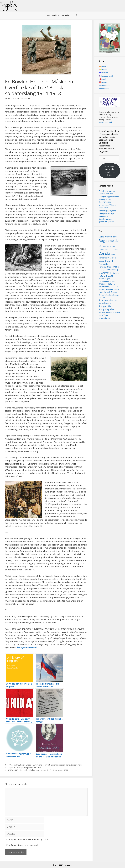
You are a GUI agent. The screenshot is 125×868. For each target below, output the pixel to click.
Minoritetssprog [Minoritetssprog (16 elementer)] (104, 287)
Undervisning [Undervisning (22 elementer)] (105, 318)
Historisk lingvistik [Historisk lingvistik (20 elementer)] (106, 276)
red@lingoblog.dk (105, 122)
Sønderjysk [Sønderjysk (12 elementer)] (102, 312)
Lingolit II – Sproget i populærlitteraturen (25, 768)
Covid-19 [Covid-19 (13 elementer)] (107, 250)
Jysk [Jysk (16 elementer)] (108, 279)
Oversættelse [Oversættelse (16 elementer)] (104, 295)
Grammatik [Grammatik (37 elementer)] (105, 273)
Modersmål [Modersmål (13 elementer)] (115, 287)
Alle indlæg (66, 15)
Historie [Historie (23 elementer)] (115, 273)
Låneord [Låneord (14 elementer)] (112, 284)
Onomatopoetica (58, 765)
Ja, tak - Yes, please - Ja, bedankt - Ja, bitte (109, 171)
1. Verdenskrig (13, 765)
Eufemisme (37, 765)
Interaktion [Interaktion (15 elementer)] (103, 279)
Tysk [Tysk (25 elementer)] (106, 315)
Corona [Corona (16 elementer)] (101, 250)
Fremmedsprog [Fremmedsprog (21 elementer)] (111, 270)
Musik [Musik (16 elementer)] (117, 289)
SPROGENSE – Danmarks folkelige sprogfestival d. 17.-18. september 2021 (38, 770)
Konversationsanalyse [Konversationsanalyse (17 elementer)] (107, 281)
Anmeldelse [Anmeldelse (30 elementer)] (111, 237)
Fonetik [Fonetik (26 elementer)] (115, 267)
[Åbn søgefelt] (76, 15)
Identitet (46, 765)
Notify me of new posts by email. (23, 845)
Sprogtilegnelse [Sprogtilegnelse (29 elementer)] (106, 309)
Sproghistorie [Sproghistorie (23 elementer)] (105, 303)
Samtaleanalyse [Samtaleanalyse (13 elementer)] (114, 295)
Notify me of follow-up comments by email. (28, 839)
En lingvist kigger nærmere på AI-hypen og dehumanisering (109, 199)
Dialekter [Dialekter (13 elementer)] (102, 261)
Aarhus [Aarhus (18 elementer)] (101, 237)
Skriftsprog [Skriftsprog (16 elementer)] (103, 297)
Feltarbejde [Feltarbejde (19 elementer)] (103, 264)
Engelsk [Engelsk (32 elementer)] (109, 261)
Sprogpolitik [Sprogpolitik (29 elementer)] (105, 306)
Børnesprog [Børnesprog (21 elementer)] (112, 246)
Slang (68, 765)
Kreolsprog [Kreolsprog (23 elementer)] (104, 284)
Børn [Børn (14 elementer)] (104, 246)
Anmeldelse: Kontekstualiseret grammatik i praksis (106, 219)
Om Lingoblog (53, 15)
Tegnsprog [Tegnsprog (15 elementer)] (110, 312)
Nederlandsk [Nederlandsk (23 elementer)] (104, 292)
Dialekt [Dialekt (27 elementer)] (113, 258)
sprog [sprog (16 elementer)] (114, 300)
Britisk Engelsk (26, 765)
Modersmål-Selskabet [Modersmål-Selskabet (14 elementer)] (106, 289)
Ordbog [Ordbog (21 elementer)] (114, 292)
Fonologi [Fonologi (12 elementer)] (101, 270)
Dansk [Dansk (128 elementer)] (104, 253)
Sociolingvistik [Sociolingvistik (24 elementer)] (105, 300)
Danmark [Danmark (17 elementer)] (115, 250)
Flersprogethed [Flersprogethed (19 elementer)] (105, 267)
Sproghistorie (77, 765)
